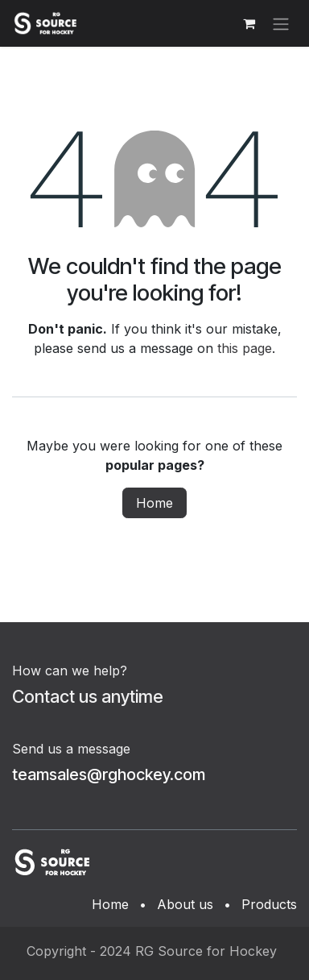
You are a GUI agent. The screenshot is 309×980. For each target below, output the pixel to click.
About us (185, 904)
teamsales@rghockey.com (109, 774)
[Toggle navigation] (281, 23)
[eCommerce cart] (249, 23)
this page (245, 348)
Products (269, 904)
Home (154, 503)
